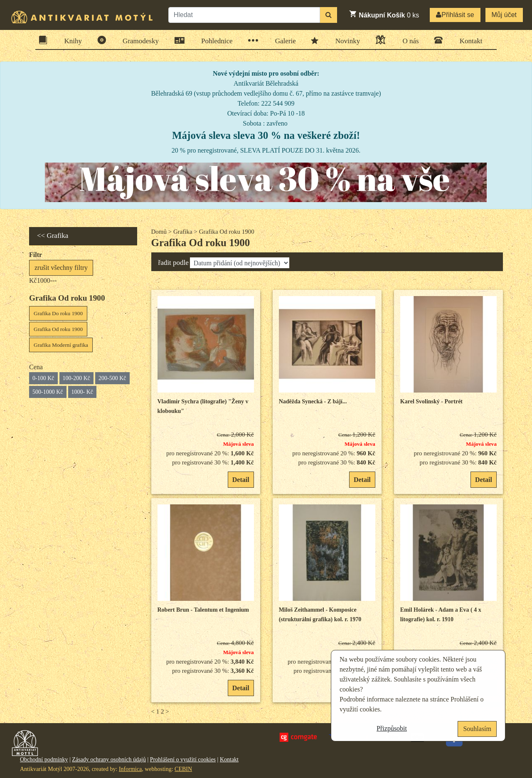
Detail (241, 480)
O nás (408, 40)
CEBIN (183, 769)
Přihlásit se (455, 15)
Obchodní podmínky (44, 759)
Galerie (283, 41)
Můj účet (504, 15)
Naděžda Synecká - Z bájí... (313, 401)
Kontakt (468, 40)
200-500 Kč (112, 378)
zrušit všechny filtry (61, 268)
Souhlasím (477, 729)
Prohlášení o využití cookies (183, 759)
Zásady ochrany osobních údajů (109, 759)
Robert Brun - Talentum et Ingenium (203, 610)
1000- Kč (83, 392)
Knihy (71, 40)
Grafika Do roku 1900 (58, 313)
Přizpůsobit (392, 728)
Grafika (183, 232)
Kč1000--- (43, 280)
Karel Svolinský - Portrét (431, 401)
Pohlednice (214, 41)
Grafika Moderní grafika (61, 345)
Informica (130, 769)
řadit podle (174, 263)
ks (384, 14)
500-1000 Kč (48, 392)
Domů (159, 232)
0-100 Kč (43, 378)
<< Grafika (53, 236)
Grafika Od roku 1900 (58, 329)
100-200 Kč (77, 378)
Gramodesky (138, 40)
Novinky (345, 40)
